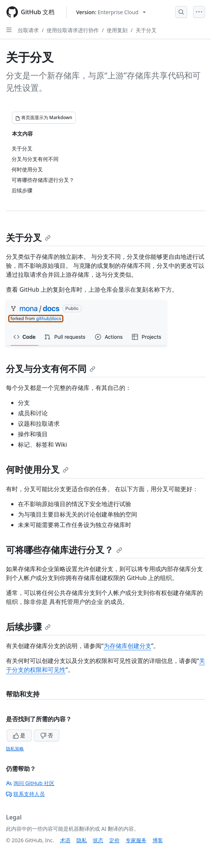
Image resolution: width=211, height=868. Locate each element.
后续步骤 (28, 627)
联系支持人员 (25, 794)
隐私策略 (15, 749)
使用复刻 (117, 30)
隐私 (82, 840)
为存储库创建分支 (127, 646)
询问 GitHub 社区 (30, 783)
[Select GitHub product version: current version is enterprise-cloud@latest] (111, 12)
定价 (114, 840)
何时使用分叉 (37, 469)
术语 (65, 840)
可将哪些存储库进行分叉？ (64, 550)
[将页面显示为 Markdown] (44, 118)
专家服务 (136, 840)
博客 (158, 840)
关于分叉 (146, 30)
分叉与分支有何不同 (51, 368)
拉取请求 (28, 30)
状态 (98, 840)
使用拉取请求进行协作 (73, 30)
